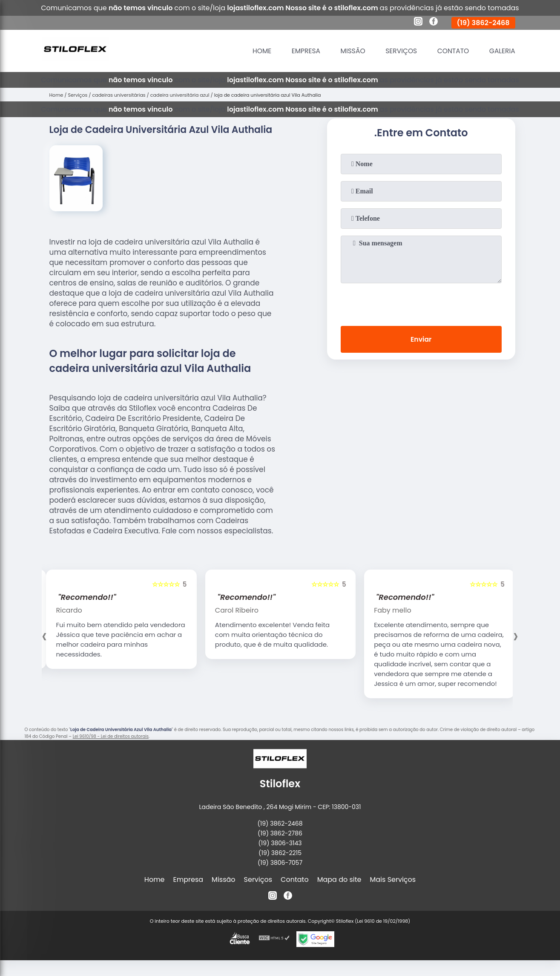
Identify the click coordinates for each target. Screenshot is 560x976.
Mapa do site (339, 880)
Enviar (421, 340)
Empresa (301, 51)
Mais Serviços (393, 880)
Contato (452, 51)
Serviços (398, 51)
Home (256, 51)
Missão (349, 51)
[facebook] (434, 23)
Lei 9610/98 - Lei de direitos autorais (111, 736)
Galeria (502, 51)
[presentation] (421, 303)
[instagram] (418, 23)
